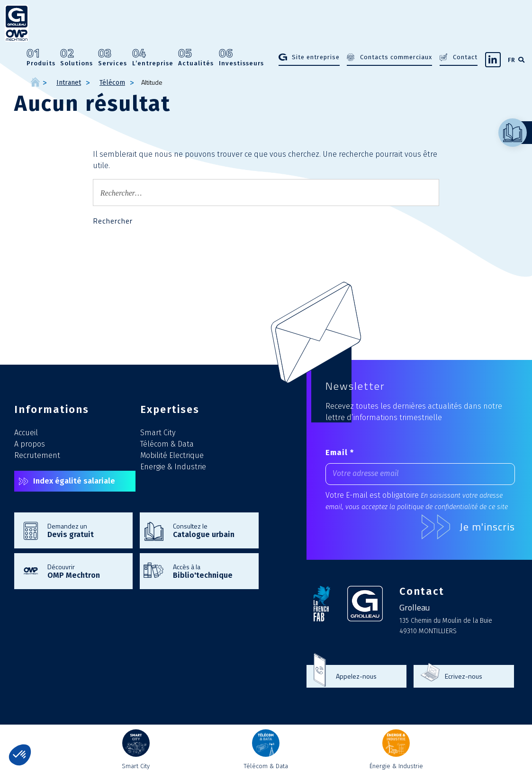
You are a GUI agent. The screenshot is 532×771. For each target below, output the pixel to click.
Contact (465, 57)
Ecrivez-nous (464, 676)
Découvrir (85, 571)
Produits (41, 57)
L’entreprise (153, 57)
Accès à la (211, 571)
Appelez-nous (356, 676)
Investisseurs (241, 57)
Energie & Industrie (173, 467)
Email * (340, 453)
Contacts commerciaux (396, 57)
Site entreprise (316, 57)
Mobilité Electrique (172, 455)
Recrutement (37, 455)
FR (512, 60)
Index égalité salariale (74, 481)
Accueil (26, 433)
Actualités (196, 57)
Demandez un (85, 530)
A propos (30, 444)
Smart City (158, 433)
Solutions (77, 57)
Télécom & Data (167, 444)
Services (113, 57)
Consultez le (211, 530)
